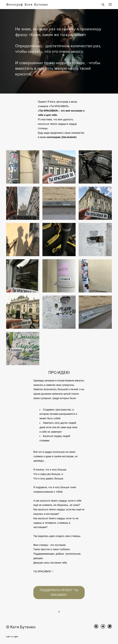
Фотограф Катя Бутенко (27, 5)
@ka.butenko (69, 137)
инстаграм (54, 137)
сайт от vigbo (12, 637)
